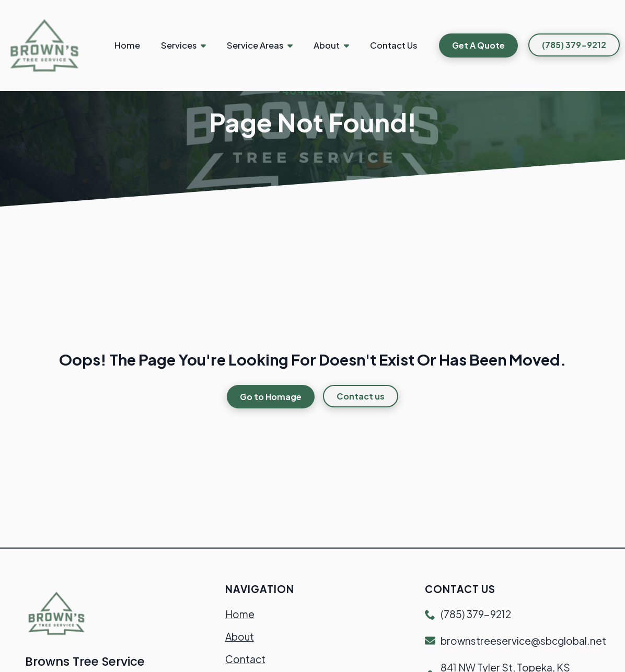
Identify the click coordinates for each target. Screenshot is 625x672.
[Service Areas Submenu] (293, 45)
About (327, 45)
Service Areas (255, 45)
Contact (245, 659)
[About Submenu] (350, 45)
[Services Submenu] (206, 45)
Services (179, 45)
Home (127, 45)
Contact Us (393, 45)
